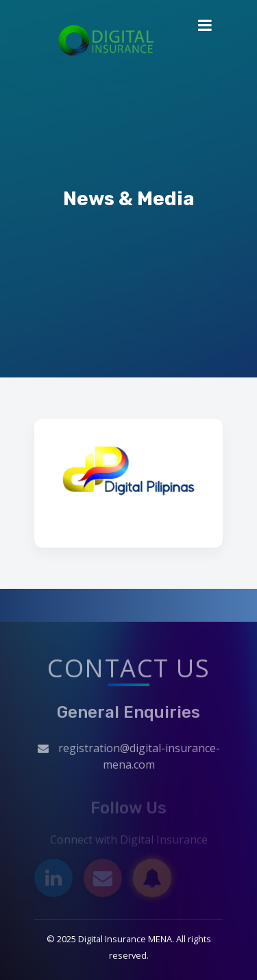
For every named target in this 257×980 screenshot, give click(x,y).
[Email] (103, 880)
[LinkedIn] (53, 880)
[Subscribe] (152, 880)
